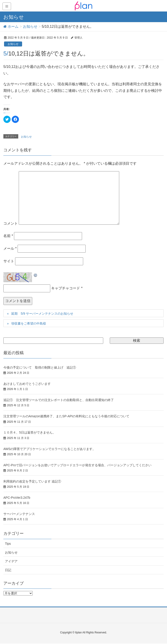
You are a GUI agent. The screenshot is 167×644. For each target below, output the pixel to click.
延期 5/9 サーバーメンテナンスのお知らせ (42, 314)
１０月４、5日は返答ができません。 (30, 432)
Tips (8, 544)
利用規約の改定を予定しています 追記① (32, 481)
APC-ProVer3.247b (17, 498)
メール (10, 248)
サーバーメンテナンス (19, 514)
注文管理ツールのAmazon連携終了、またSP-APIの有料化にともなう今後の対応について (66, 416)
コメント (11, 223)
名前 (8, 236)
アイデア (11, 561)
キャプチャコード (66, 288)
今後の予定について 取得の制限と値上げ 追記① (40, 367)
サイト (9, 261)
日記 (8, 570)
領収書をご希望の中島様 (29, 323)
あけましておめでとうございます (27, 384)
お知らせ (13, 44)
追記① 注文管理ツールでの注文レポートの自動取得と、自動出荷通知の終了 (59, 400)
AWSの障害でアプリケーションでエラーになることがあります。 (49, 449)
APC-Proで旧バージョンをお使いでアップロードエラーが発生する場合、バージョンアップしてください (77, 465)
